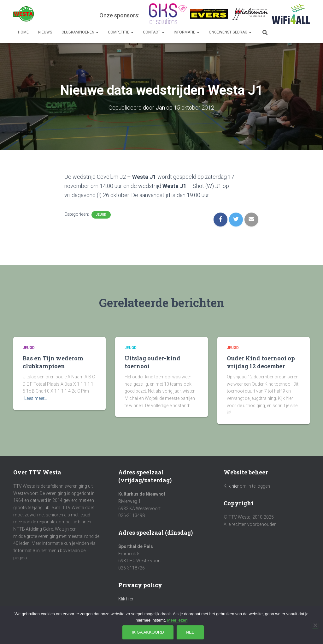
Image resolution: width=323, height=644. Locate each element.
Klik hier (126, 599)
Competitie (121, 32)
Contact (154, 32)
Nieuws (45, 32)
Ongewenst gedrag (230, 32)
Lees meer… (36, 398)
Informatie (187, 32)
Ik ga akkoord (148, 632)
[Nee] (315, 625)
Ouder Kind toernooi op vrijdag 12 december (261, 362)
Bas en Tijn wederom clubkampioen (53, 362)
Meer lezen (177, 620)
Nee (190, 632)
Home (23, 32)
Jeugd (101, 214)
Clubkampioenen (80, 32)
